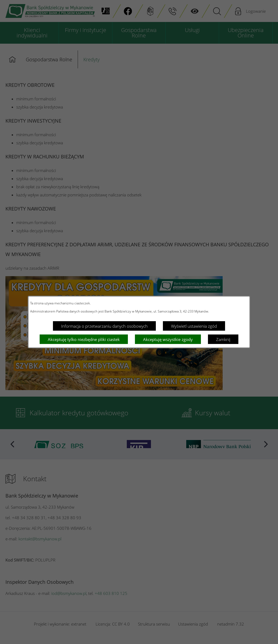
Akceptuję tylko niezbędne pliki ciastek (84, 339)
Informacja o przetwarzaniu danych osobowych (104, 326)
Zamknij (223, 339)
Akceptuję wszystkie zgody (168, 339)
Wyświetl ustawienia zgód (194, 326)
